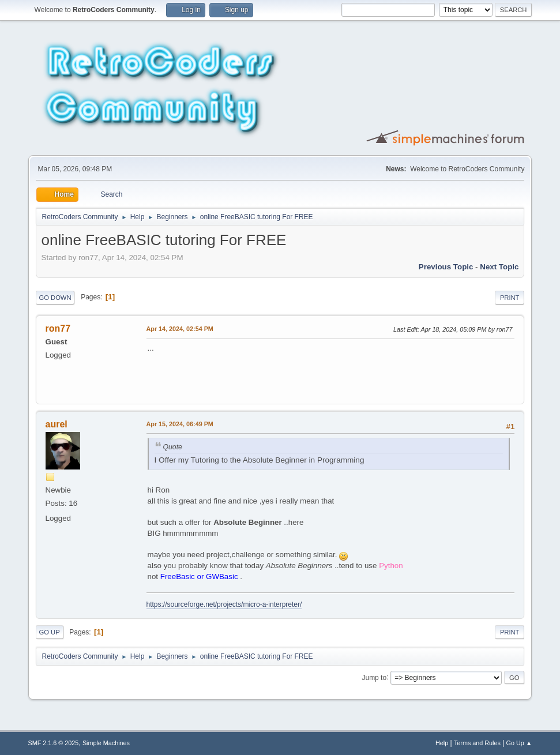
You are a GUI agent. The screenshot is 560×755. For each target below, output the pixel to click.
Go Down (55, 298)
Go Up (50, 632)
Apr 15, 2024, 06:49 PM (180, 424)
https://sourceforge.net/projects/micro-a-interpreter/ (224, 604)
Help (442, 743)
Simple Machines (106, 743)
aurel (57, 424)
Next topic (499, 267)
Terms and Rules (477, 743)
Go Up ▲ (519, 743)
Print (510, 298)
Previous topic (446, 267)
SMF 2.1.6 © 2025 (54, 743)
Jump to (374, 677)
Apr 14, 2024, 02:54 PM (180, 329)
